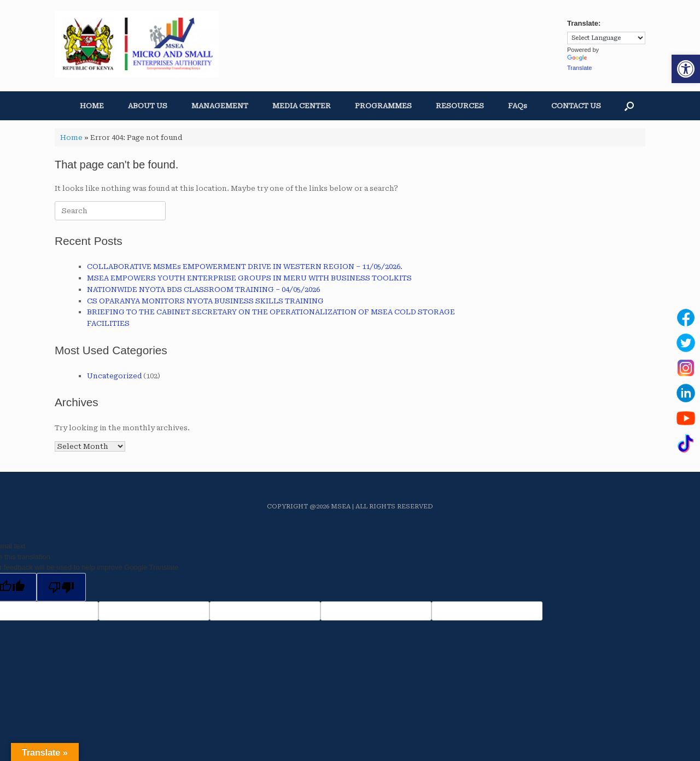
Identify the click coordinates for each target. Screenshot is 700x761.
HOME (92, 106)
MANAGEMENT (220, 106)
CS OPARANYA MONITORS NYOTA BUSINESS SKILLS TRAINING (205, 301)
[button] (686, 69)
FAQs (518, 106)
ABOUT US (148, 106)
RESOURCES (460, 106)
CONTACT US (576, 106)
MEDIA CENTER (302, 106)
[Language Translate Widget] (606, 38)
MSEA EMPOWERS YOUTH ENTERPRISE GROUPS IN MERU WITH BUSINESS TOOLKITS (249, 278)
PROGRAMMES (383, 106)
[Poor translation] (61, 587)
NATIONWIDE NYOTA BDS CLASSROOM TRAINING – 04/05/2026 (203, 289)
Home (71, 137)
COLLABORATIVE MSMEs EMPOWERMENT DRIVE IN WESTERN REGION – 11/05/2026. (245, 267)
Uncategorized (114, 376)
